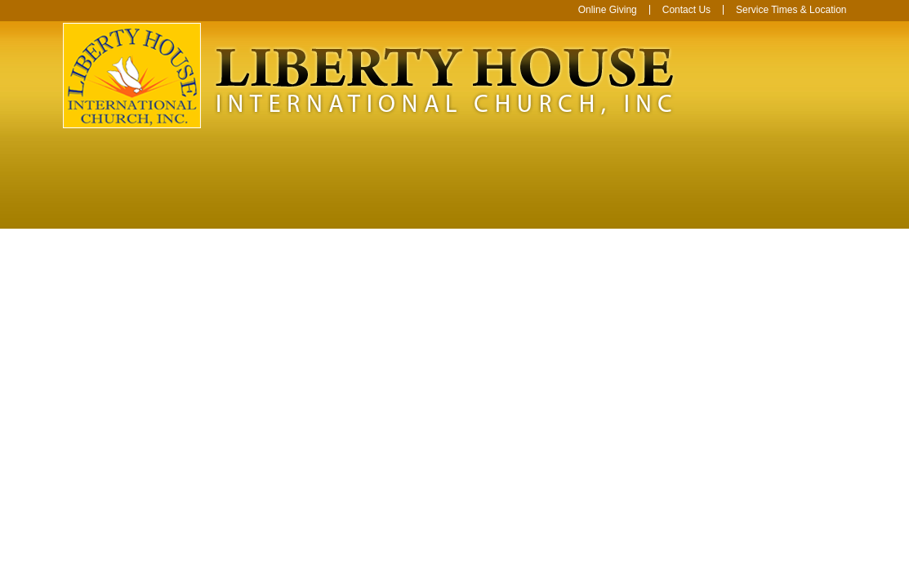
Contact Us (686, 10)
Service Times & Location (791, 10)
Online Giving (608, 10)
